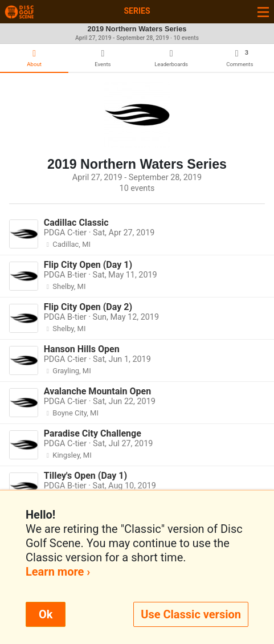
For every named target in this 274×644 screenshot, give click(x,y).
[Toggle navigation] (263, 12)
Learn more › (58, 572)
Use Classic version (191, 614)
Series (137, 11)
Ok (46, 614)
